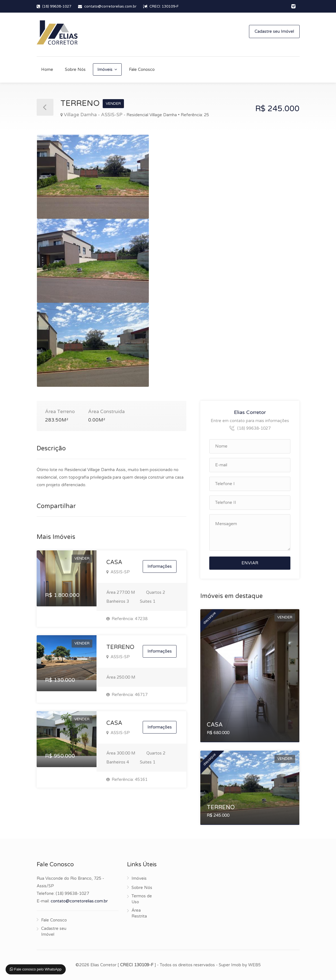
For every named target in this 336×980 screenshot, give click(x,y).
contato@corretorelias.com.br (110, 6)
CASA (114, 562)
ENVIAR (250, 563)
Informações (160, 566)
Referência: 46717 (127, 695)
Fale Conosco (142, 69)
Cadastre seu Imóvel (274, 31)
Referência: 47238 (127, 619)
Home (47, 69)
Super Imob (230, 965)
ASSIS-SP (118, 572)
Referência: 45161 (127, 779)
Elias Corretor (250, 412)
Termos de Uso (142, 899)
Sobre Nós (75, 69)
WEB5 (254, 965)
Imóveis (105, 69)
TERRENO (120, 647)
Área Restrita (139, 913)
